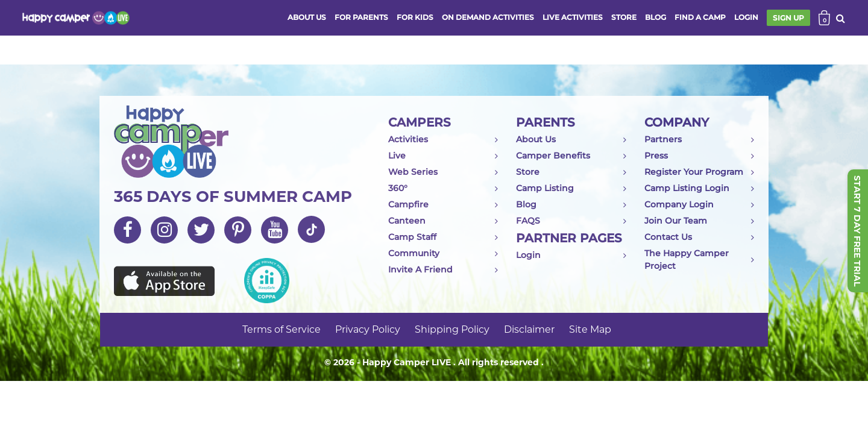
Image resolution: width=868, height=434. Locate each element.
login (746, 17)
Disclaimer (529, 329)
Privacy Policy (368, 329)
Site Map (590, 329)
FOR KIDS (415, 17)
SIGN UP (788, 18)
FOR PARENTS (361, 17)
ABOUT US (307, 17)
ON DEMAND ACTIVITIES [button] (488, 17)
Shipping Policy (452, 329)
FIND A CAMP (700, 17)
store (624, 17)
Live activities (573, 17)
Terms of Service (281, 329)
